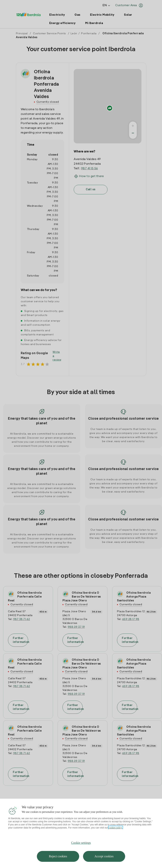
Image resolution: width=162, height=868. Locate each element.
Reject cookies (58, 856)
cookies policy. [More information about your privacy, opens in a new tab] (116, 828)
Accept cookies (104, 856)
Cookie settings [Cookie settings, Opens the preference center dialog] (81, 843)
